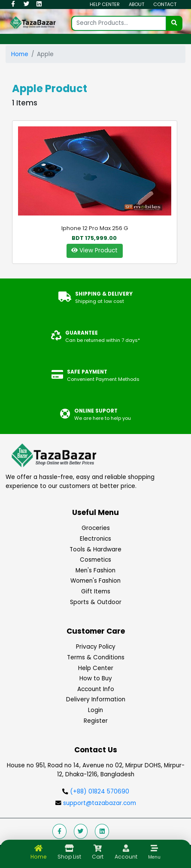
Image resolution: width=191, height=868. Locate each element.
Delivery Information (96, 699)
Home (20, 54)
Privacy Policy (96, 647)
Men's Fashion (95, 570)
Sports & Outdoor (96, 602)
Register (96, 721)
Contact (165, 4)
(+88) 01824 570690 (100, 792)
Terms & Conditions (96, 657)
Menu (154, 857)
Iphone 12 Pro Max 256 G (95, 228)
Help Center (105, 4)
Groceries (96, 528)
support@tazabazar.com (99, 803)
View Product (94, 250)
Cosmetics (95, 560)
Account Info (96, 689)
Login (95, 710)
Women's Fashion (95, 581)
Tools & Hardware (95, 549)
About (136, 4)
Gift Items (96, 591)
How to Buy (96, 678)
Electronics (95, 539)
